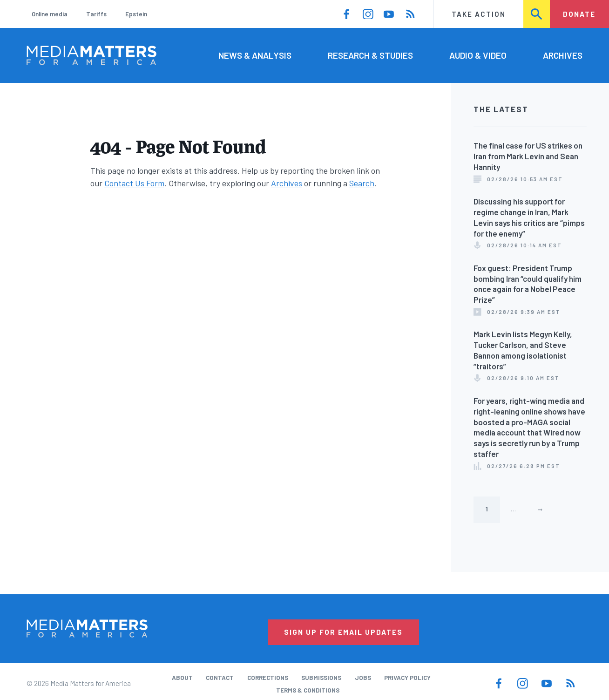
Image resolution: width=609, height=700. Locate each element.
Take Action (479, 14)
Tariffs (96, 14)
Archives (563, 55)
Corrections (268, 678)
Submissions (321, 678)
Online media (50, 14)
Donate (579, 14)
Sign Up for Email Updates (343, 632)
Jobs (363, 678)
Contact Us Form (134, 183)
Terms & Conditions (308, 690)
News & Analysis (255, 55)
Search (537, 14)
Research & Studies (370, 55)
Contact (220, 678)
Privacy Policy (407, 678)
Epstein (136, 14)
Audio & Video (478, 55)
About (182, 678)
